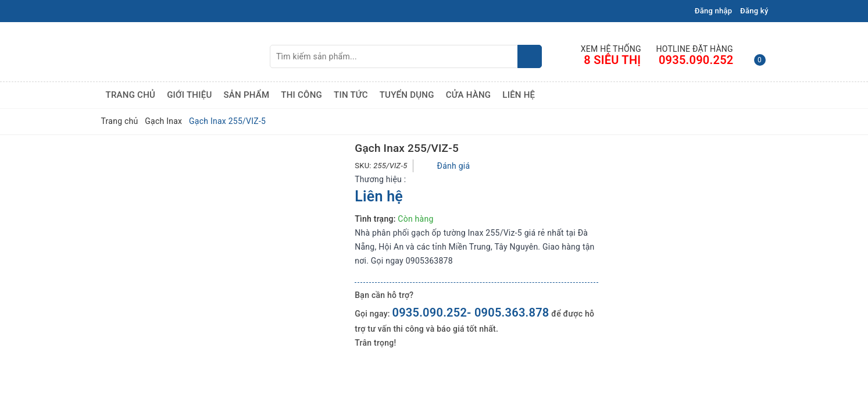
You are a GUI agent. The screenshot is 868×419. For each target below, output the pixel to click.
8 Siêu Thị (612, 60)
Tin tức (351, 95)
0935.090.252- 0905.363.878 (470, 313)
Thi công (301, 95)
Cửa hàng (469, 95)
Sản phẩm (246, 95)
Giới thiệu (189, 95)
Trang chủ (131, 95)
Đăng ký (754, 11)
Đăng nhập (714, 11)
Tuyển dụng (407, 95)
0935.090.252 (696, 60)
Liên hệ (519, 95)
